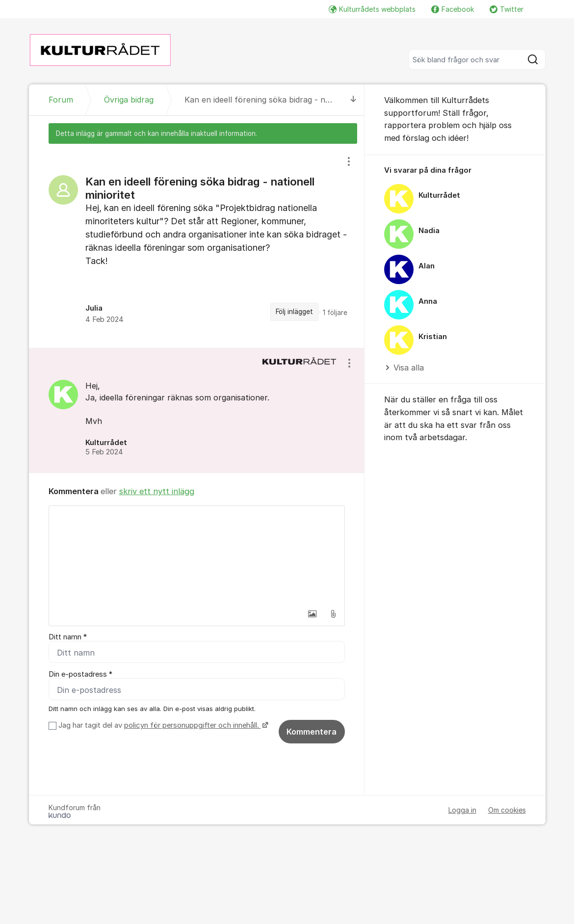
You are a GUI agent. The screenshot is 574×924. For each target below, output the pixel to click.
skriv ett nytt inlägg (157, 491)
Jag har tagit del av (162, 725)
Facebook (453, 9)
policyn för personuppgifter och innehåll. (193, 725)
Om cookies (507, 810)
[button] (313, 614)
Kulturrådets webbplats (372, 9)
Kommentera (312, 732)
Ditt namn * (68, 637)
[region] (197, 246)
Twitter (507, 9)
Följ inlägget (294, 312)
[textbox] (197, 555)
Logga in (462, 810)
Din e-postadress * (80, 674)
